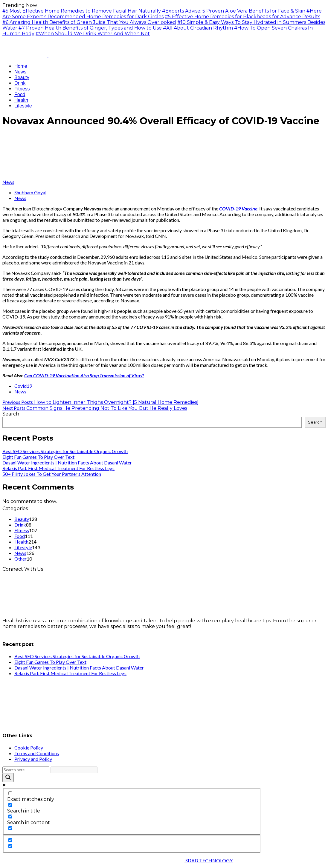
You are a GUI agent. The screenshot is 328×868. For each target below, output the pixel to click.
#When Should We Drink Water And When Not (93, 34)
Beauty (22, 519)
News (8, 182)
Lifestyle (23, 547)
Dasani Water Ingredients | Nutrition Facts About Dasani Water (67, 463)
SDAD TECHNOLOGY (209, 860)
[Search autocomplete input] (74, 770)
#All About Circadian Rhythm (198, 28)
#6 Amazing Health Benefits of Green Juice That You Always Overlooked (89, 22)
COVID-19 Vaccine (238, 208)
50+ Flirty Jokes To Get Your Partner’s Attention (52, 474)
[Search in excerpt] (10, 828)
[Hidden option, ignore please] (10, 840)
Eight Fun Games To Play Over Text (38, 457)
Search (11, 414)
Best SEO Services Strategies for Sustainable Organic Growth (65, 451)
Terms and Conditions (37, 753)
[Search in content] (10, 817)
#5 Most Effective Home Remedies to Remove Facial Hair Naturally (82, 11)
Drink (20, 525)
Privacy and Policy (33, 759)
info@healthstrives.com (30, 632)
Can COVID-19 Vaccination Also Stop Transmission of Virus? (84, 375)
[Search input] (26, 770)
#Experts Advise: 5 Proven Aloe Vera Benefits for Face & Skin (234, 11)
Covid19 (23, 386)
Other (20, 559)
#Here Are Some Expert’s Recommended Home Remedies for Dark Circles (162, 14)
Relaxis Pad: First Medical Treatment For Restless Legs (58, 468)
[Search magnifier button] (8, 778)
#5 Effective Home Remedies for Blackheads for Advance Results (242, 17)
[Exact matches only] (10, 793)
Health (21, 542)
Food (20, 536)
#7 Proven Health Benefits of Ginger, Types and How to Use (90, 28)
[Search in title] (10, 805)
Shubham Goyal (30, 192)
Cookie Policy (29, 748)
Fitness (22, 530)
